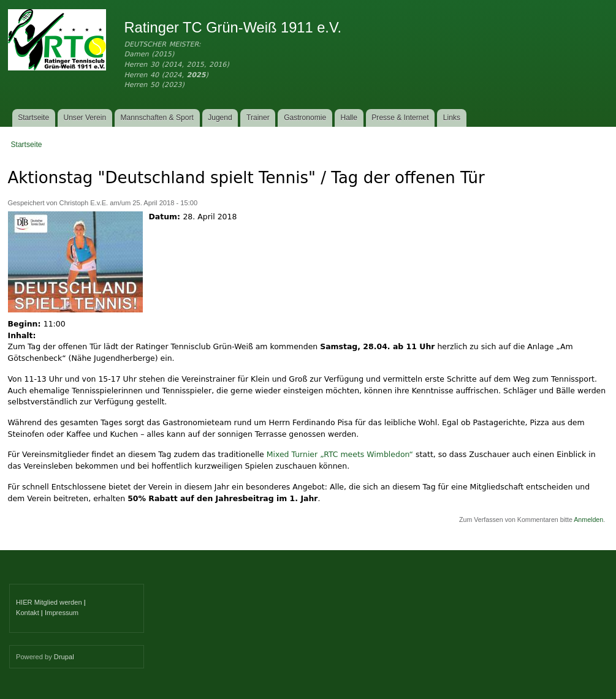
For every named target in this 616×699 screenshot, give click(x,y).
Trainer (258, 118)
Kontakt (28, 613)
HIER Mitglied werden (49, 602)
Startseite (33, 118)
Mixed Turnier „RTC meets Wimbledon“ (340, 454)
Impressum (62, 613)
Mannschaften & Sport (157, 118)
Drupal (64, 657)
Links (452, 118)
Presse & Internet (400, 118)
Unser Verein (85, 118)
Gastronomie (305, 118)
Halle (349, 118)
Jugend (220, 118)
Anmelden (588, 520)
